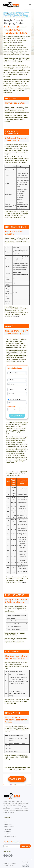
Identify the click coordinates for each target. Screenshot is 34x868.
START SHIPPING (17, 779)
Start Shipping (25, 846)
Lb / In (12, 399)
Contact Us (8, 829)
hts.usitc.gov (16, 316)
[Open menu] (30, 5)
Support (7, 822)
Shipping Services (9, 827)
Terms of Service (8, 865)
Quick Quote (8, 824)
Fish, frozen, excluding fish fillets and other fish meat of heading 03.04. (16, 16)
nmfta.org (23, 582)
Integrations (8, 832)
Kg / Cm (20, 399)
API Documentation (10, 836)
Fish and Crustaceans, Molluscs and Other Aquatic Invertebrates (16, 15)
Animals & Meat (13, 13)
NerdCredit (7, 834)
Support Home (8, 12)
